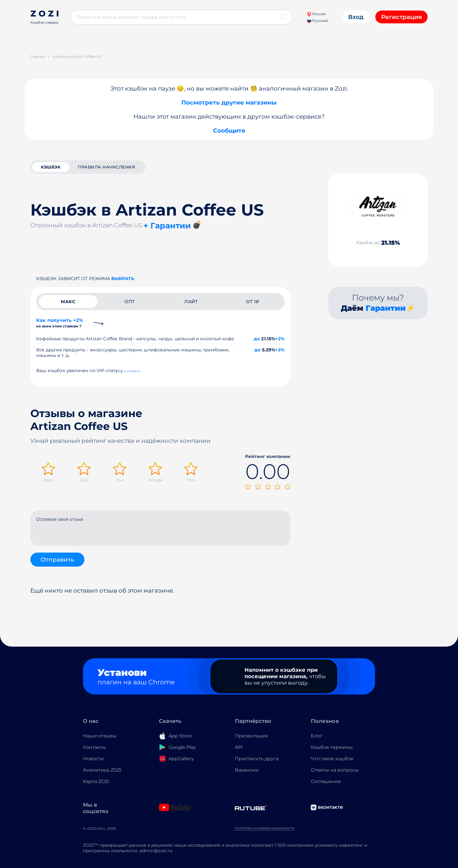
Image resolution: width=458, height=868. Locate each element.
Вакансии (247, 770)
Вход (356, 17)
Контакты (94, 747)
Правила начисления (106, 167)
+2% (280, 339)
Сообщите (229, 131)
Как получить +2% (60, 323)
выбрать (123, 278)
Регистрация (401, 17)
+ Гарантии (167, 226)
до (257, 339)
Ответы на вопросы (335, 770)
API (239, 747)
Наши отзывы (100, 736)
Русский (317, 21)
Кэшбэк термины (332, 747)
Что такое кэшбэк (332, 759)
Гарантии (386, 308)
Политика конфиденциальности (265, 828)
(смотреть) (132, 371)
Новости (93, 759)
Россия (316, 14)
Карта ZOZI (96, 781)
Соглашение (326, 781)
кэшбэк (51, 167)
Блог (317, 736)
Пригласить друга (257, 759)
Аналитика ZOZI (102, 770)
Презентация (251, 736)
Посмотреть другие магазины (229, 103)
